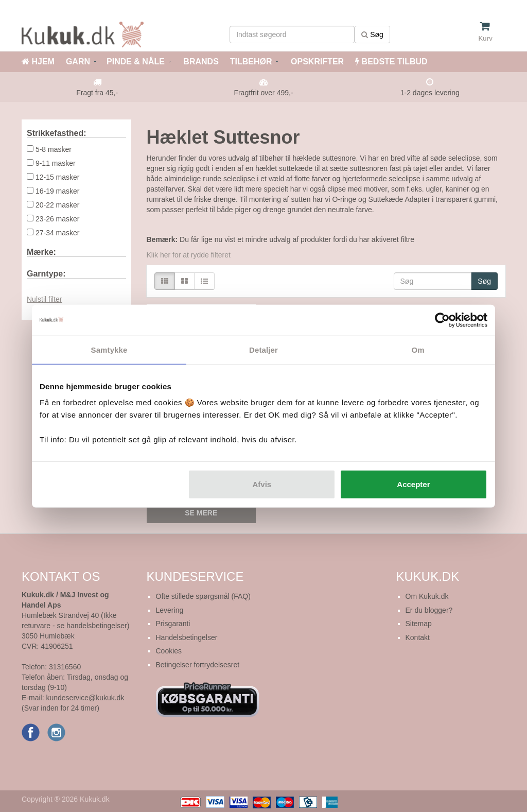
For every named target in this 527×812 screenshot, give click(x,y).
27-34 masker (58, 233)
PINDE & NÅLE (136, 62)
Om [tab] (418, 349)
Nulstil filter (44, 299)
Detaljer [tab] (263, 349)
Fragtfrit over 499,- (263, 93)
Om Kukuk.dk (427, 596)
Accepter (413, 484)
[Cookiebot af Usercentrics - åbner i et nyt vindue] (442, 320)
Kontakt (418, 637)
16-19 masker (58, 191)
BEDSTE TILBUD (391, 62)
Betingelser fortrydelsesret (198, 665)
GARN (78, 62)
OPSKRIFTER (317, 62)
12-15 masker (58, 177)
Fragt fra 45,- (97, 93)
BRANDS (200, 62)
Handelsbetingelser (187, 637)
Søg (372, 34)
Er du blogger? (429, 610)
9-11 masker (56, 163)
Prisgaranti (173, 624)
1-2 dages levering (430, 93)
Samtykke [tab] (109, 349)
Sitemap (419, 624)
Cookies (169, 651)
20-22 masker (58, 205)
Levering (170, 610)
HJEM (38, 62)
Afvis (262, 484)
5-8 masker (54, 149)
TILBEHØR (251, 62)
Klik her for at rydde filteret (189, 255)
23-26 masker (58, 219)
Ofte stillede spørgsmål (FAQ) (203, 596)
